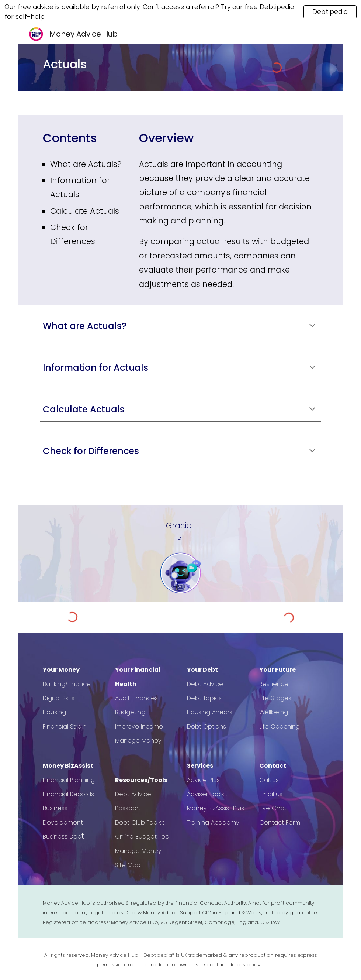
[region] (180, 12)
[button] (312, 326)
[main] (108, 64)
